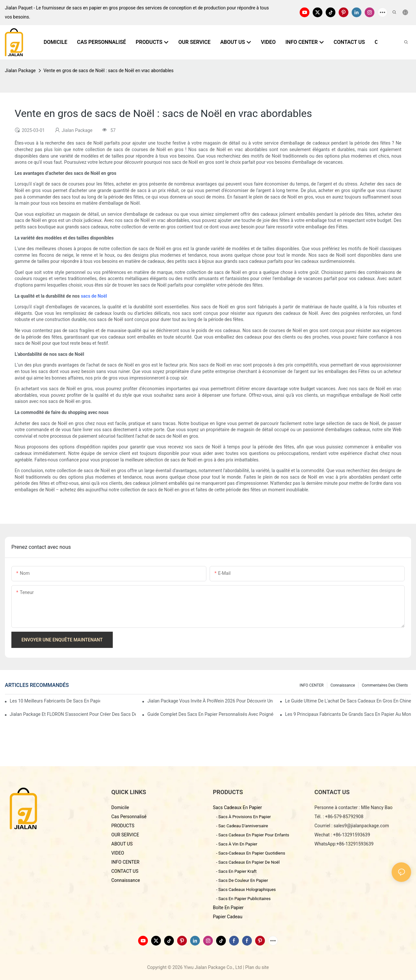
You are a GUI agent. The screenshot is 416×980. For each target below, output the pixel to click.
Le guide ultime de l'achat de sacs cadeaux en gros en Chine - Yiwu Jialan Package (348, 701)
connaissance (343, 685)
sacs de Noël (94, 296)
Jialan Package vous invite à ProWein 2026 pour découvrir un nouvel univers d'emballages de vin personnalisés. (210, 701)
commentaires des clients (385, 685)
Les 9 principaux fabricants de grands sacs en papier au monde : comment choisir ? (348, 714)
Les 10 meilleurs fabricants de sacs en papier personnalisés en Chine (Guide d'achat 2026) (55, 701)
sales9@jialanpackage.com (361, 826)
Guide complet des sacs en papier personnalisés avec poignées (210, 714)
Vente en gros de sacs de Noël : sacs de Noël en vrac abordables (109, 71)
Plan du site (257, 967)
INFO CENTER (312, 685)
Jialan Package (20, 71)
